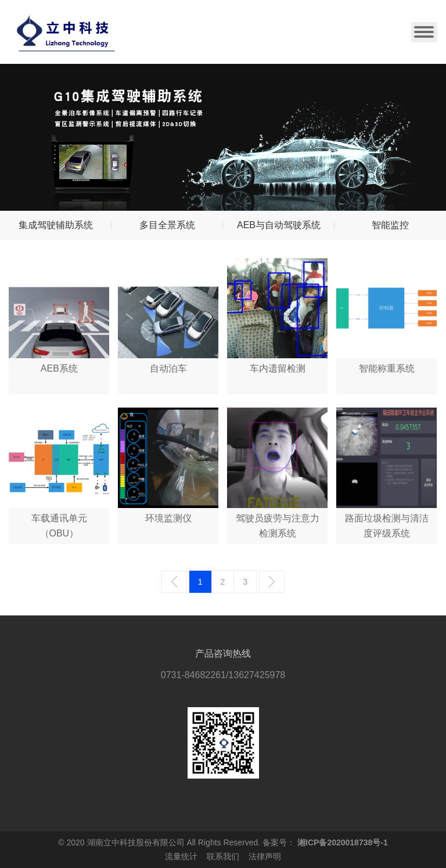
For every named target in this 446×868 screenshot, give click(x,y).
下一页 (272, 582)
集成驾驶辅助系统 (56, 225)
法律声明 (265, 856)
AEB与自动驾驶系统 (279, 225)
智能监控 (390, 225)
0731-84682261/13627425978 (223, 675)
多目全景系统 (167, 225)
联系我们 (223, 856)
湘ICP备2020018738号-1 (343, 842)
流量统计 (181, 856)
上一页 (174, 582)
